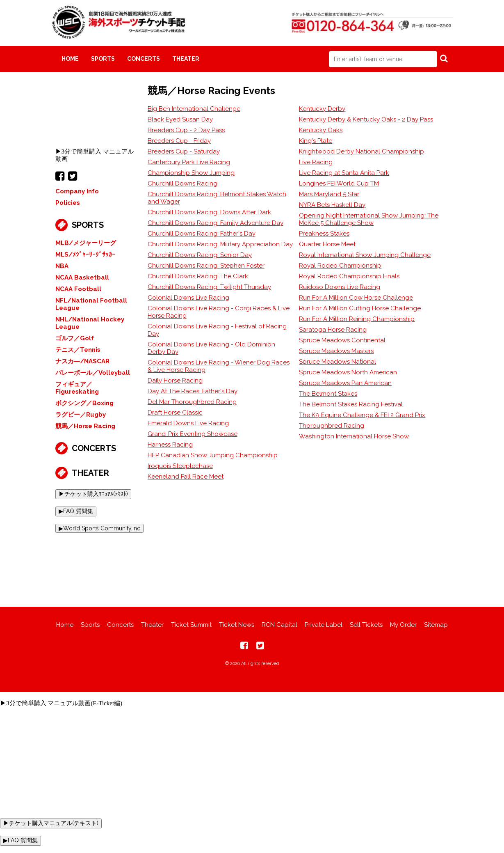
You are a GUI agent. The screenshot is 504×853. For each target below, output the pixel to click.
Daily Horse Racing (175, 381)
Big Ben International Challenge (194, 109)
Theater (186, 59)
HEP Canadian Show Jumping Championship (213, 455)
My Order (403, 625)
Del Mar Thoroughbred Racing (192, 402)
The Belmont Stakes (328, 394)
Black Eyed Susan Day (180, 119)
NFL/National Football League (91, 304)
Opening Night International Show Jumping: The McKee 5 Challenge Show (369, 219)
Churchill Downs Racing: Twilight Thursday (209, 287)
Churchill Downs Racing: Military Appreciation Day (220, 244)
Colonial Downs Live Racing (188, 298)
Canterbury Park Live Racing (189, 162)
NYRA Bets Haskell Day (332, 205)
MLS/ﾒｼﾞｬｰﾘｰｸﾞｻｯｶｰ (85, 255)
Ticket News (237, 625)
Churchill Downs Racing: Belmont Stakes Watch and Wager (217, 198)
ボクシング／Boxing (84, 403)
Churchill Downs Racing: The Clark (198, 276)
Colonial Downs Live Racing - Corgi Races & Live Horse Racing (219, 312)
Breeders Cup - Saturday (184, 151)
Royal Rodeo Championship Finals (349, 276)
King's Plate (316, 141)
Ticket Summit (191, 625)
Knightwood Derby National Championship (361, 151)
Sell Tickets (366, 625)
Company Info (77, 191)
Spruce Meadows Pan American (345, 383)
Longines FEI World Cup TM (339, 183)
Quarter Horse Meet (327, 244)
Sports (103, 59)
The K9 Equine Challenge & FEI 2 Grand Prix (362, 415)
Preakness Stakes (324, 234)
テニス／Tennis (78, 350)
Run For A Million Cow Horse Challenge (356, 298)
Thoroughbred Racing (332, 426)
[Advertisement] (252, 564)
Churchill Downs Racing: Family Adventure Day (216, 223)
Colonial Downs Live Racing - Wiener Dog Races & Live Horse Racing (219, 366)
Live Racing (316, 162)
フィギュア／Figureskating (77, 388)
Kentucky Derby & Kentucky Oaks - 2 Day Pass (366, 119)
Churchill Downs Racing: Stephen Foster (206, 266)
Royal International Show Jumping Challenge (365, 255)
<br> (95, 115)
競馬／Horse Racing (85, 426)
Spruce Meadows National (338, 362)
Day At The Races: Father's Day (193, 391)
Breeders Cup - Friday (179, 141)
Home (70, 59)
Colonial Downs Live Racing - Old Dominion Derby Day (211, 348)
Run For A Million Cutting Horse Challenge (360, 308)
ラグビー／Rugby (81, 415)
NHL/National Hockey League (90, 323)
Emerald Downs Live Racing (188, 423)
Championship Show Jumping (191, 173)
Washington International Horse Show (354, 436)
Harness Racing (170, 445)
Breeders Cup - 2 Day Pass (186, 130)
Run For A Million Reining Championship (357, 319)
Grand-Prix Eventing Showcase (193, 434)
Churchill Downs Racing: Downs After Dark (209, 212)
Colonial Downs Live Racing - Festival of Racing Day (217, 330)
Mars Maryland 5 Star (329, 194)
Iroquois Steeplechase (180, 466)
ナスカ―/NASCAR (82, 361)
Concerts (144, 59)
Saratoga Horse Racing (333, 330)
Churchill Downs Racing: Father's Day (202, 234)
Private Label (324, 625)
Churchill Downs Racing (182, 183)
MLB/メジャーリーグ (86, 243)
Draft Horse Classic (175, 413)
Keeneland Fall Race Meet (186, 477)
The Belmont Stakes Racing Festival (351, 404)
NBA (62, 266)
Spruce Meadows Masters (336, 351)
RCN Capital (279, 625)
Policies (68, 203)
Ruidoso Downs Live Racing (340, 287)
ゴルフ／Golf (75, 338)
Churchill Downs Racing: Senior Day (200, 255)
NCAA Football (78, 289)
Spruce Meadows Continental (342, 340)
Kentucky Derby (322, 109)
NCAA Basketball (82, 277)
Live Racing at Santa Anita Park (344, 173)
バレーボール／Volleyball (93, 373)
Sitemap (436, 625)
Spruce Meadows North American (348, 372)
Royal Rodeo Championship (340, 266)
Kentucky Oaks (321, 130)
